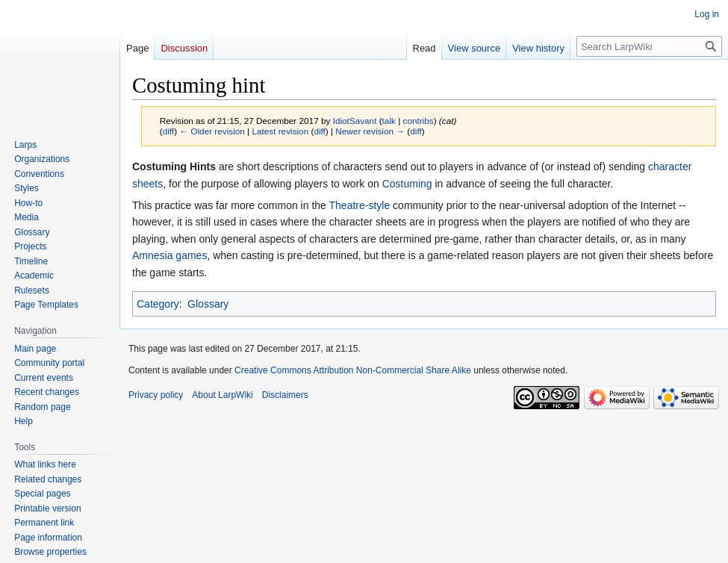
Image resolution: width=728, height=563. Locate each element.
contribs (419, 121)
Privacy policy (156, 395)
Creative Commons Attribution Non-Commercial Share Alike (353, 370)
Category (158, 304)
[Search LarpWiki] (649, 46)
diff (168, 131)
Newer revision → (370, 131)
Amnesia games (169, 255)
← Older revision (212, 131)
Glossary (208, 304)
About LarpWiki (222, 395)
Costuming (407, 184)
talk (389, 121)
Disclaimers (285, 395)
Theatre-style (360, 205)
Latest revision (280, 131)
